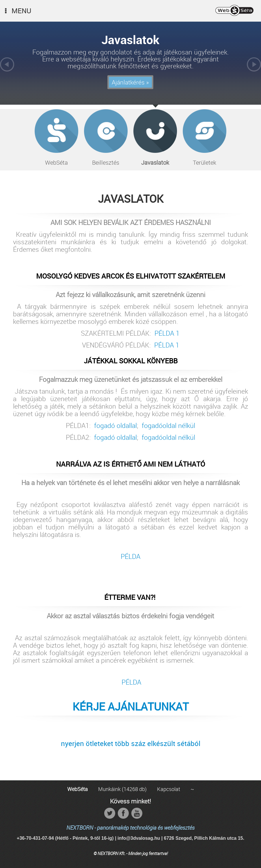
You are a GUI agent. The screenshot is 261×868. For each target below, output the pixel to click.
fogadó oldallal (115, 426)
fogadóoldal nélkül (168, 426)
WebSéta (78, 789)
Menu (17, 11)
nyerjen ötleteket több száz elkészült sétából (131, 744)
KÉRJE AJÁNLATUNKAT (131, 707)
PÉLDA (130, 557)
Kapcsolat (169, 789)
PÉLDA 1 (167, 333)
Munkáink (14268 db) (122, 789)
